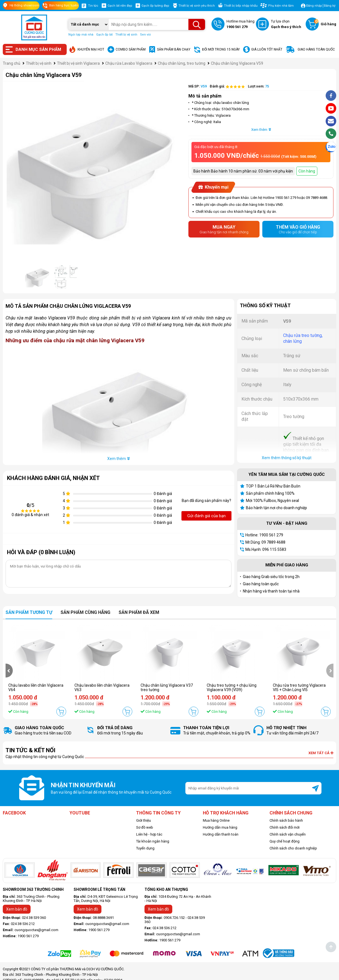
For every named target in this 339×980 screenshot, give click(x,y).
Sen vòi (145, 35)
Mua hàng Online (216, 820)
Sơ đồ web (145, 827)
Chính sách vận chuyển (288, 834)
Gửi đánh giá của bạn (206, 516)
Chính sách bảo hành (286, 820)
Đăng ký (330, 6)
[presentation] (9, 671)
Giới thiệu (144, 820)
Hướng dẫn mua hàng (220, 827)
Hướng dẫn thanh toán (221, 834)
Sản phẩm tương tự (29, 612)
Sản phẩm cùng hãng (85, 612)
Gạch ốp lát (104, 35)
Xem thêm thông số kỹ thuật (287, 458)
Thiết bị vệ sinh (126, 35)
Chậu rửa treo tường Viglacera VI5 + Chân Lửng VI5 (299, 687)
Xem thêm (261, 130)
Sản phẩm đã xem (139, 612)
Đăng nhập (314, 6)
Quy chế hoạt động (285, 841)
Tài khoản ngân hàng (153, 841)
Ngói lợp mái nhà (81, 35)
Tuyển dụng (145, 848)
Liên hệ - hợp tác (149, 834)
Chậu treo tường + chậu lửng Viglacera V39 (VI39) (232, 687)
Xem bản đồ (17, 909)
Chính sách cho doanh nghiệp (293, 848)
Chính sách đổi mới (285, 827)
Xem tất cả (321, 753)
